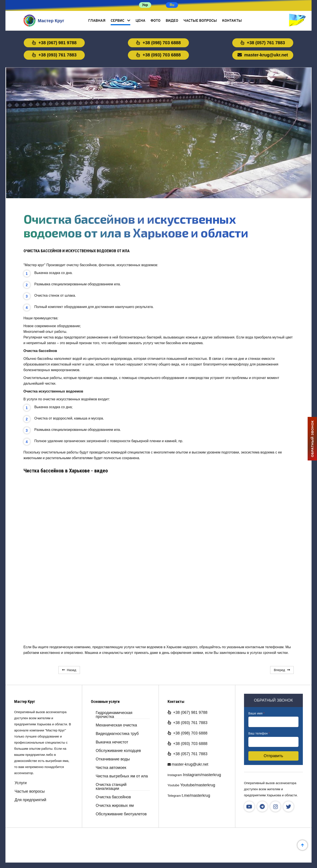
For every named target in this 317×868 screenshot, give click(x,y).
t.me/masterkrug (196, 795)
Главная (97, 21)
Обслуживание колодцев (118, 751)
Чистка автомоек (111, 768)
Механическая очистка (116, 725)
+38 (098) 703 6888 (158, 43)
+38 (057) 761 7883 (263, 43)
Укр (145, 5)
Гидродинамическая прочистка (114, 715)
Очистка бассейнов (113, 797)
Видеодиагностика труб (117, 734)
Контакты (232, 21)
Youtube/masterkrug (198, 785)
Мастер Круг (25, 701)
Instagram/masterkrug (202, 775)
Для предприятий (30, 800)
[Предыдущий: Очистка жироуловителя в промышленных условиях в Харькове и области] (69, 670)
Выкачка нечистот (112, 742)
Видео (172, 21)
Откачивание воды (113, 759)
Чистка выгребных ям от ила (122, 776)
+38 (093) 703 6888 (158, 55)
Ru (172, 5)
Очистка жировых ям (115, 806)
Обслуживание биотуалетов (121, 814)
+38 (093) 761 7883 (54, 55)
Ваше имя (256, 713)
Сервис (118, 21)
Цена (140, 21)
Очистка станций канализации (111, 787)
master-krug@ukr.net (263, 55)
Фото (155, 21)
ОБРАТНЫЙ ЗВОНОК (312, 439)
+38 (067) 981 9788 (54, 43)
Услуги (21, 783)
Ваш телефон (259, 733)
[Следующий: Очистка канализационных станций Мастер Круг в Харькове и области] (282, 670)
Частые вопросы (200, 21)
